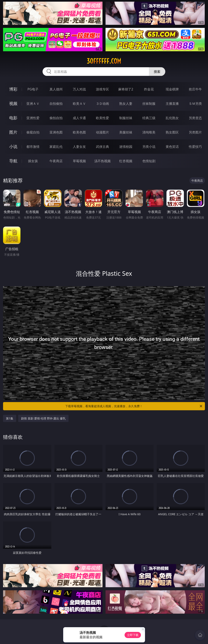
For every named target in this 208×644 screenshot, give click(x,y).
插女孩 (33, 161)
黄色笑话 (172, 147)
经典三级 (149, 118)
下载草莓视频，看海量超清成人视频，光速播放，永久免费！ (134, 406)
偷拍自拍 (56, 118)
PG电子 (33, 89)
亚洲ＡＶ (33, 104)
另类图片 (195, 132)
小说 (13, 146)
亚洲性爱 (33, 118)
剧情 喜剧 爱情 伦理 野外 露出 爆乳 (43, 418)
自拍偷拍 (56, 104)
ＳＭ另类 (195, 104)
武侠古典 (102, 147)
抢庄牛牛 (195, 89)
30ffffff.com (104, 61)
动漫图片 (102, 132)
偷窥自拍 (33, 132)
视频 (13, 103)
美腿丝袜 (126, 132)
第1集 (10, 418)
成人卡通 (79, 118)
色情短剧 (149, 161)
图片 (13, 132)
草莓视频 (79, 161)
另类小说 (149, 147)
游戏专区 (102, 89)
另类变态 (195, 118)
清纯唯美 (149, 132)
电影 (13, 118)
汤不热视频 (102, 161)
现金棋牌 (172, 89)
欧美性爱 (102, 118)
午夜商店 (56, 161)
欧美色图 (79, 132)
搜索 (157, 72)
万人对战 (79, 89)
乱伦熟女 (172, 118)
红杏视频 (126, 161)
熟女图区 (172, 132)
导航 (13, 161)
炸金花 (149, 89)
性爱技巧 (195, 147)
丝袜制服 (149, 104)
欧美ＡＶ (79, 104)
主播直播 (172, 104)
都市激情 (33, 147)
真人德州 (56, 89)
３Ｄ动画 (102, 104)
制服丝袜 (126, 118)
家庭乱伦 (56, 147)
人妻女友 (79, 147)
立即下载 (133, 635)
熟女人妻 (126, 104)
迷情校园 (126, 147)
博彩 (13, 89)
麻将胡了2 (126, 89)
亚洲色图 (56, 132)
